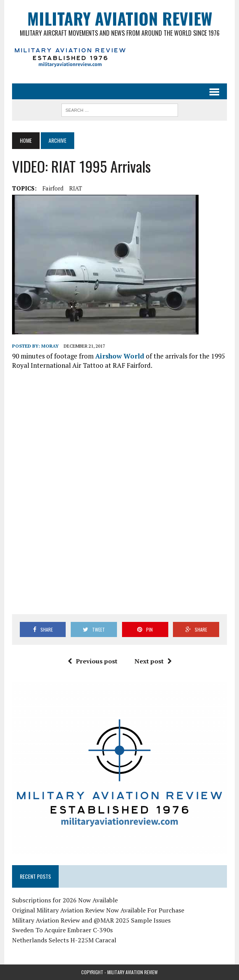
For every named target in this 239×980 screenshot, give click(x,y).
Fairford (53, 188)
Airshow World (120, 356)
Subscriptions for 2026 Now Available (65, 900)
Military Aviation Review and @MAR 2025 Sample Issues (91, 920)
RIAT (76, 188)
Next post (153, 661)
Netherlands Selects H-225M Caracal (64, 940)
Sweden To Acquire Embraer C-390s (62, 930)
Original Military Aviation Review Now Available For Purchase (98, 910)
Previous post (92, 661)
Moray (50, 346)
